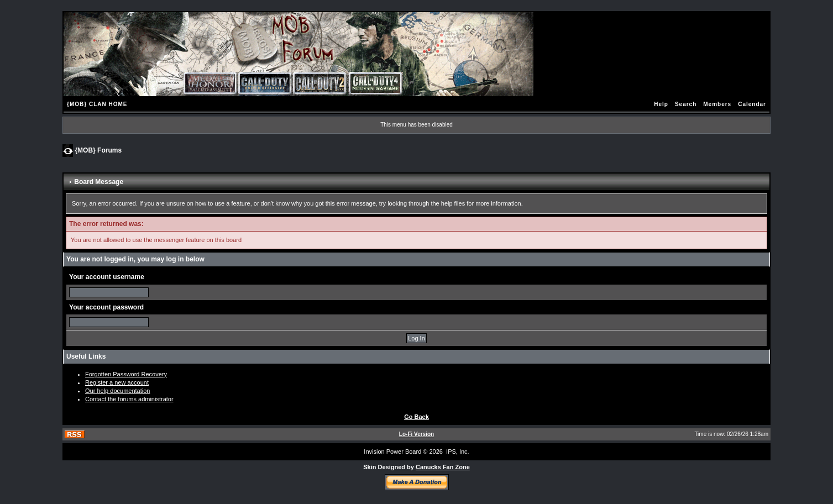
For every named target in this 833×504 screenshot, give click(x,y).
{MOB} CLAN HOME (97, 104)
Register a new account (117, 382)
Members (717, 104)
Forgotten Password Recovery (126, 374)
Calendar (752, 104)
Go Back (416, 417)
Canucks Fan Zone (443, 467)
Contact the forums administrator (129, 399)
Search (686, 104)
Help (661, 104)
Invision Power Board (392, 452)
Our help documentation (117, 391)
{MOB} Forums (98, 150)
